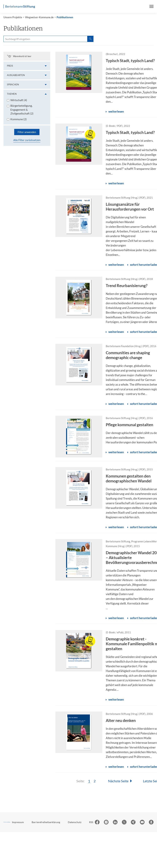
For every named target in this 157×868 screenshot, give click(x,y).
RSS (91, 823)
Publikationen (65, 19)
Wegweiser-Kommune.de (39, 19)
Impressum (18, 823)
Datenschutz (75, 823)
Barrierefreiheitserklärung (46, 823)
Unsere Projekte (13, 19)
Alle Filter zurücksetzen (27, 141)
